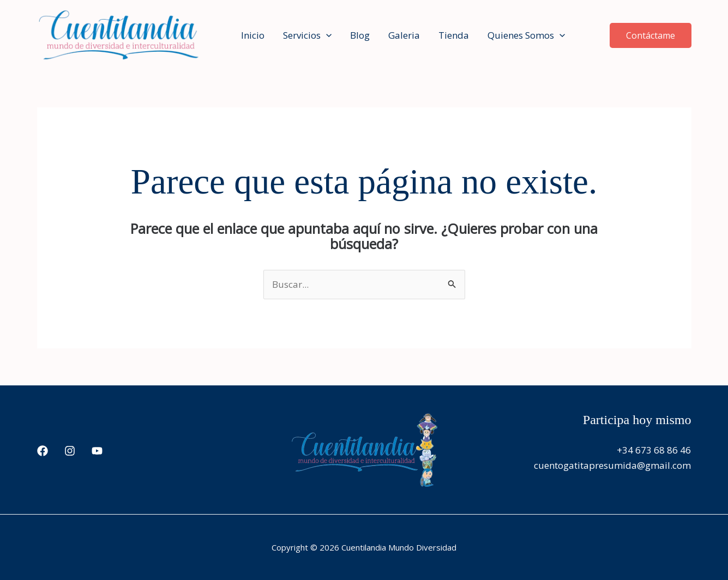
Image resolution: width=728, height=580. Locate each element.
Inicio (253, 35)
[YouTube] (97, 451)
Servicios (307, 35)
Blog (360, 35)
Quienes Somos (526, 35)
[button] (651, 35)
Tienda (454, 35)
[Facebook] (43, 451)
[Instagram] (70, 451)
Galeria (404, 35)
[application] (326, 35)
